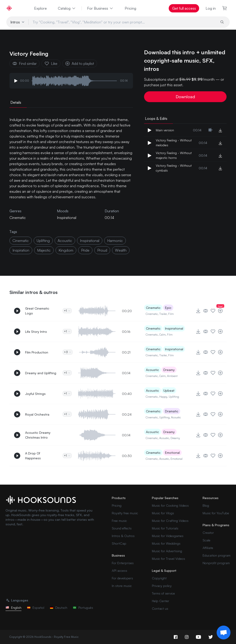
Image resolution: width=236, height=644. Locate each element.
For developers (122, 578)
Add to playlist (80, 63)
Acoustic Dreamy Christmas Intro (38, 435)
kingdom (66, 250)
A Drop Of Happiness (33, 456)
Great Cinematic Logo (37, 311)
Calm (162, 335)
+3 (68, 352)
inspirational (90, 241)
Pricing (130, 8)
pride (85, 250)
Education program (217, 555)
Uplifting (174, 397)
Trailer (163, 314)
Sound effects (122, 528)
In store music (122, 586)
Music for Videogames (168, 536)
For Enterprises (123, 563)
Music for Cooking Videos (170, 505)
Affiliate (208, 548)
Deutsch (59, 608)
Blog (206, 505)
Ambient (172, 376)
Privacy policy (162, 586)
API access (119, 571)
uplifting (43, 241)
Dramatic (172, 411)
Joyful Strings (35, 394)
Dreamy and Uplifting (41, 373)
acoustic (65, 241)
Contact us (160, 608)
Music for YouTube (216, 513)
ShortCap (119, 543)
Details (16, 102)
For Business (100, 8)
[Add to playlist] (220, 311)
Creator (208, 533)
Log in (211, 8)
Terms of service (163, 593)
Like (51, 63)
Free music (119, 521)
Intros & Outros (123, 536)
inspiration (21, 250)
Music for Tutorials (165, 528)
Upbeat (169, 390)
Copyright (159, 578)
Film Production (37, 352)
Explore (40, 8)
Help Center (161, 601)
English (13, 608)
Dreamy (169, 370)
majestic (44, 250)
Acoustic (152, 370)
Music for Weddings (166, 543)
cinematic (21, 241)
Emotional (172, 453)
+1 (67, 311)
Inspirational (67, 218)
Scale (206, 540)
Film (171, 314)
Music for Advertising (167, 551)
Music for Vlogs (163, 513)
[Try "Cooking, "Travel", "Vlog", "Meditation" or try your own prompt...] (122, 22)
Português (83, 608)
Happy (163, 397)
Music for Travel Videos (168, 559)
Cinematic (153, 308)
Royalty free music (125, 513)
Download (185, 97)
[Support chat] (224, 632)
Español (36, 608)
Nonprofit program (216, 563)
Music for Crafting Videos (170, 521)
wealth (121, 250)
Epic (168, 308)
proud (102, 250)
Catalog (67, 8)
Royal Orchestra (37, 414)
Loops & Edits (156, 118)
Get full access (184, 8)
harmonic (115, 241)
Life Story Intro (36, 332)
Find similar (25, 63)
